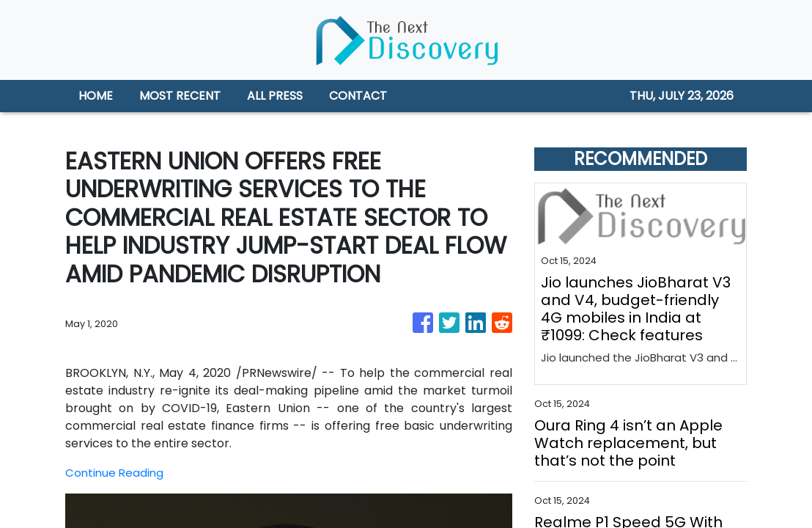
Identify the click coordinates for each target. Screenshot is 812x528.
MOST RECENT (180, 96)
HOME (96, 96)
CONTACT (358, 96)
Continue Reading (116, 473)
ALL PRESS (275, 96)
